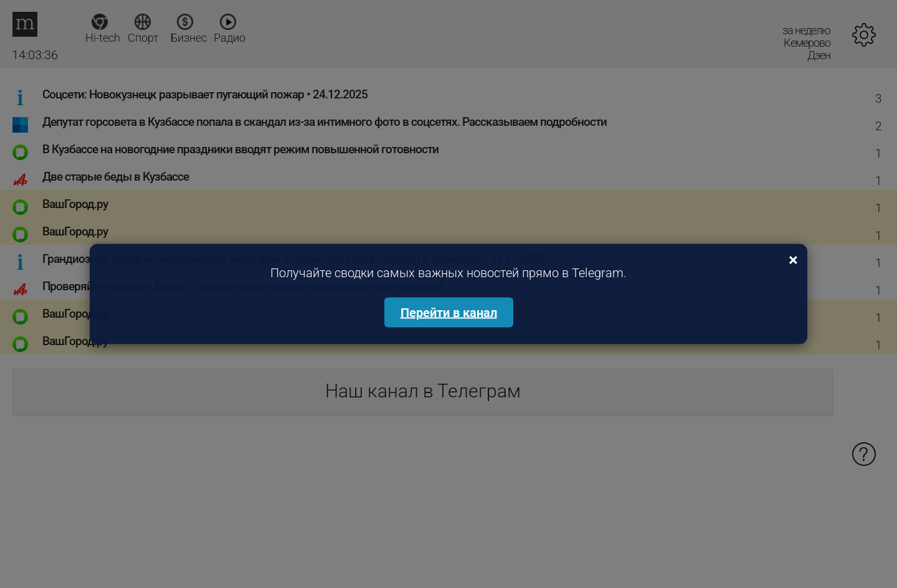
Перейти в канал (449, 313)
